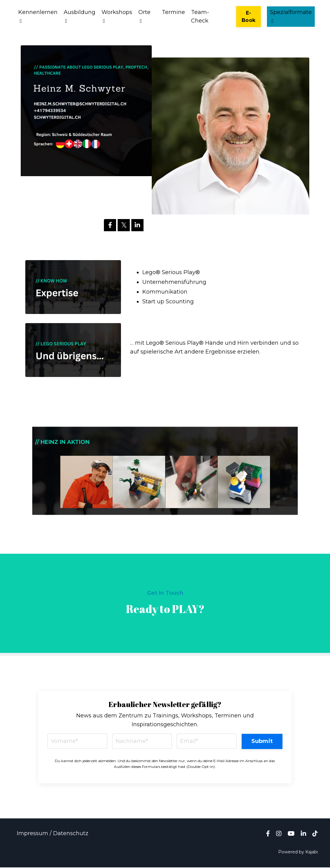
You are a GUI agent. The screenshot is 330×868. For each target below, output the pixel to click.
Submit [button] (262, 741)
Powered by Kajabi (298, 852)
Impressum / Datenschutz (53, 834)
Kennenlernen (38, 16)
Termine (173, 12)
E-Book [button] (248, 16)
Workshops (117, 16)
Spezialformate (291, 16)
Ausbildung (80, 16)
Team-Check (200, 17)
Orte (144, 16)
